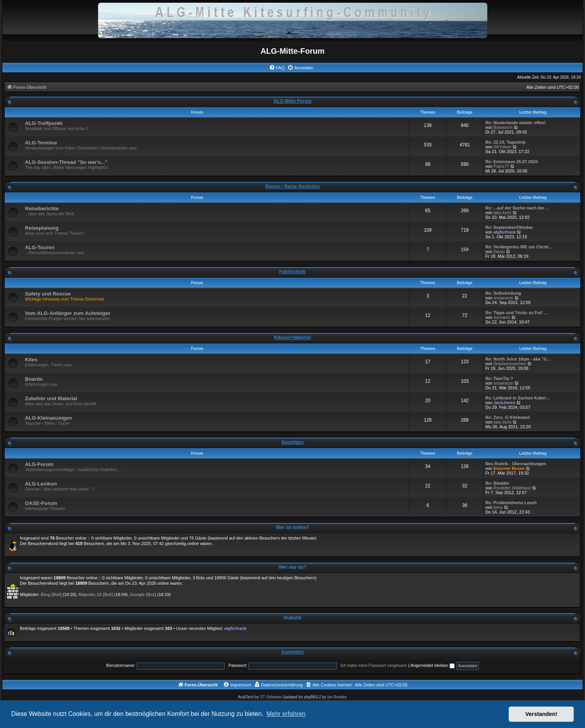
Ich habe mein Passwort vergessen (374, 665)
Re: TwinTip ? (499, 378)
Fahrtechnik (292, 272)
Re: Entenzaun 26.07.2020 (512, 162)
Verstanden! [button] (541, 714)
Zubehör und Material (51, 398)
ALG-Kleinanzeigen (48, 418)
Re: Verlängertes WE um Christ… (519, 247)
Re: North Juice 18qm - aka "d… (518, 359)
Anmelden (292, 652)
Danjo (499, 251)
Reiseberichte (42, 208)
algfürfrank (505, 232)
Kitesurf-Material (292, 338)
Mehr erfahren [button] (286, 714)
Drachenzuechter (510, 364)
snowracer (503, 298)
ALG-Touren (40, 247)
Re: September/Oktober (509, 227)
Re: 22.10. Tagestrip (505, 142)
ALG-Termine (41, 143)
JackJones (504, 403)
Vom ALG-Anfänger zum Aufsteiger (68, 313)
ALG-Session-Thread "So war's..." (66, 162)
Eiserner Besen (509, 468)
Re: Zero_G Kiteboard (508, 417)
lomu (498, 507)
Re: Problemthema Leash (511, 503)
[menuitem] (277, 68)
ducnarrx (502, 317)
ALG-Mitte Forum (293, 101)
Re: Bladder (497, 483)
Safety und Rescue (48, 294)
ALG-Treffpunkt (44, 123)
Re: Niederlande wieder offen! (516, 123)
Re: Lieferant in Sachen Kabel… (518, 398)
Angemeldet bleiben (432, 665)
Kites (31, 360)
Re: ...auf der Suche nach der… (517, 208)
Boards (34, 379)
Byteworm (503, 127)
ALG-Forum (39, 464)
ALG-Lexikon (41, 484)
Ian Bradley (337, 697)
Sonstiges (292, 442)
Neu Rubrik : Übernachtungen (516, 464)
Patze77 (501, 166)
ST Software (271, 697)
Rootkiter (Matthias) (512, 488)
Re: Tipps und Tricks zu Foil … (516, 313)
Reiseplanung (42, 228)
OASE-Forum (41, 503)
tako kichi (502, 213)
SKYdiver (502, 147)
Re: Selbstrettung (503, 293)
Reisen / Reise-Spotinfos (292, 186)
